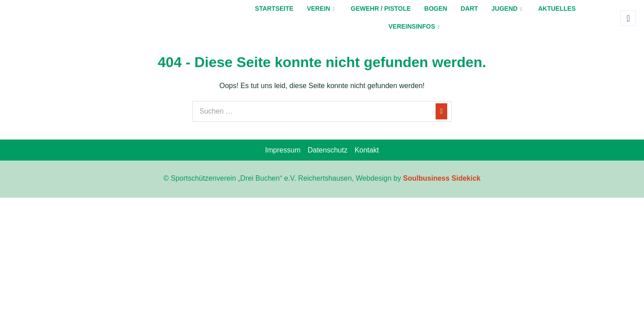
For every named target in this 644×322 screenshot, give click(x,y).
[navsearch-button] (628, 18)
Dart (469, 8)
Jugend (507, 8)
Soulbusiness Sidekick (442, 178)
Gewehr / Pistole (381, 8)
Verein (321, 8)
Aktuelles (557, 8)
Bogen (436, 8)
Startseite (274, 8)
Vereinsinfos (414, 26)
